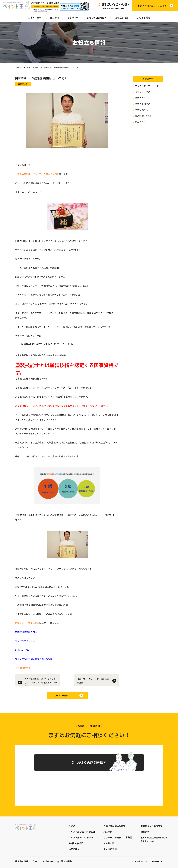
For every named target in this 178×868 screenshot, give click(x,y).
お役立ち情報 (122, 17)
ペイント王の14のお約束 (81, 837)
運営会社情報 (22, 861)
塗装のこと (140, 98)
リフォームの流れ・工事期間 (118, 837)
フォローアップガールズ (147, 86)
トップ (72, 826)
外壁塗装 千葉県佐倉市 (27, 623)
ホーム (18, 67)
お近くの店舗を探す (97, 17)
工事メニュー (35, 17)
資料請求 (145, 832)
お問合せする (24, 668)
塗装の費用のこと (144, 104)
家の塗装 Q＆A (143, 116)
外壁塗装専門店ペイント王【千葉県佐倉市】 (37, 174)
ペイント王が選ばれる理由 (82, 832)
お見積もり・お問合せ (152, 826)
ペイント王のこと (144, 92)
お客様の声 (73, 17)
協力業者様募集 (64, 861)
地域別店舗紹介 (76, 843)
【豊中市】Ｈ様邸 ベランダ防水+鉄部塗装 (93, 681)
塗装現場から (141, 110)
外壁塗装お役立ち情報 (114, 826)
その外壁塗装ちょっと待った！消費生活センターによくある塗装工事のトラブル (41, 682)
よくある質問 (143, 17)
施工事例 (54, 17)
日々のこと (140, 122)
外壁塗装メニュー (77, 849)
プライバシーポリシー (43, 861)
